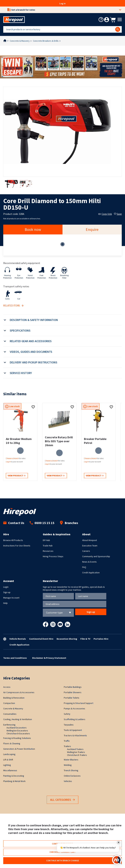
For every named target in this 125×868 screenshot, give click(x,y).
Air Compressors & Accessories (19, 692)
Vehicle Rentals (18, 639)
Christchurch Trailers (77, 755)
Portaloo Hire (101, 639)
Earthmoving (9, 725)
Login (6, 587)
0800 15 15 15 (42, 523)
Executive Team (90, 546)
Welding (68, 765)
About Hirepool (90, 540)
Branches (69, 523)
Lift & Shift (8, 760)
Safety (67, 714)
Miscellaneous (10, 770)
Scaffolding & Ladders (75, 719)
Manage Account (11, 598)
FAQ (84, 567)
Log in (62, 3)
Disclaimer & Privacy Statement (49, 658)
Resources (48, 551)
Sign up (7, 592)
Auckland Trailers (75, 749)
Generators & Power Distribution (19, 749)
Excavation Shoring (67, 639)
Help (5, 603)
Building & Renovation (14, 698)
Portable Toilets (72, 698)
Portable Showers (73, 692)
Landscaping (9, 754)
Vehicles (68, 781)
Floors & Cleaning (12, 743)
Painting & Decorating (14, 776)
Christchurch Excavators (18, 733)
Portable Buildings (73, 687)
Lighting (7, 765)
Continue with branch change (63, 861)
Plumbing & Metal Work (14, 781)
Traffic (67, 741)
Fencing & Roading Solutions (17, 738)
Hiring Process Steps (53, 556)
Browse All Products (13, 540)
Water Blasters (71, 760)
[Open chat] (117, 860)
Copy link (105, 214)
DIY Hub (46, 540)
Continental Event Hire (41, 639)
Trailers (67, 746)
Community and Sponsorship (96, 556)
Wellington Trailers (76, 752)
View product (17, 476)
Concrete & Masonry (20, 41)
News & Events (89, 562)
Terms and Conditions (15, 658)
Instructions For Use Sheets (17, 546)
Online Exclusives (72, 776)
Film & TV (85, 639)
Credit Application (91, 573)
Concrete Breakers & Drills (46, 41)
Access (7, 687)
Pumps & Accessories (74, 709)
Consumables (10, 714)
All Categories (62, 800)
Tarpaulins (69, 725)
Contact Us (14, 523)
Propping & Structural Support (79, 703)
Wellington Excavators (17, 731)
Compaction (9, 703)
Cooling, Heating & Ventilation (18, 719)
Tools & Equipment (73, 730)
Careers (86, 551)
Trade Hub (48, 546)
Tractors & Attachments (75, 735)
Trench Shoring (71, 770)
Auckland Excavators (17, 728)
